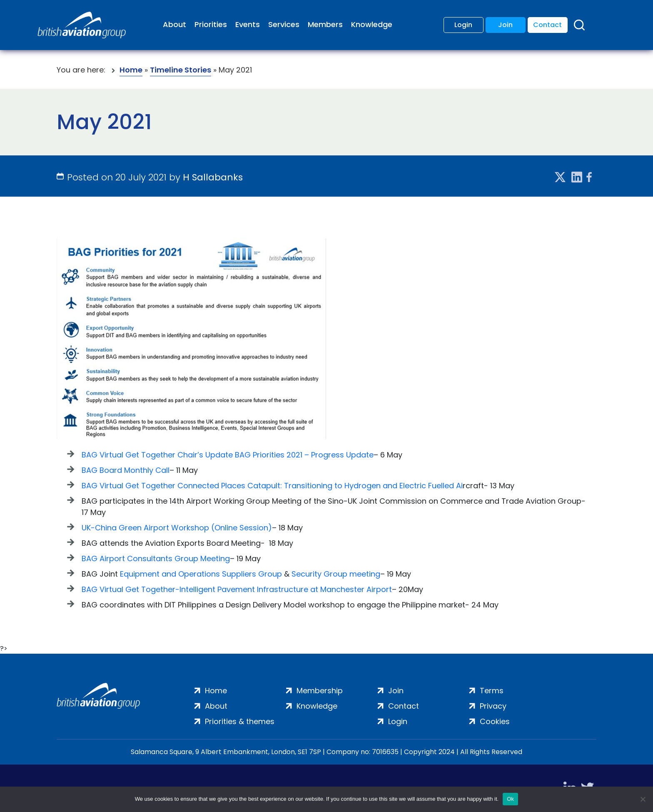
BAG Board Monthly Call (126, 470)
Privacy (493, 706)
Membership (320, 691)
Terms (492, 691)
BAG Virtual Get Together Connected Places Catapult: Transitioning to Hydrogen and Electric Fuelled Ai (272, 486)
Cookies (495, 721)
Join (505, 25)
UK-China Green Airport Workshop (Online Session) (177, 528)
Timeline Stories (181, 70)
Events (248, 24)
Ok (510, 799)
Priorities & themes (240, 721)
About (174, 24)
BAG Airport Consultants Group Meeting (156, 558)
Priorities (211, 24)
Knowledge (372, 24)
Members (325, 24)
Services (284, 24)
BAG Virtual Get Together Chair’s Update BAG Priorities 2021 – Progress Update (228, 455)
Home (131, 70)
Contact (547, 25)
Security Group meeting (336, 574)
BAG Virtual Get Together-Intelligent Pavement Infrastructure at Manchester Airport (237, 589)
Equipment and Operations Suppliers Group (201, 574)
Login (463, 25)
